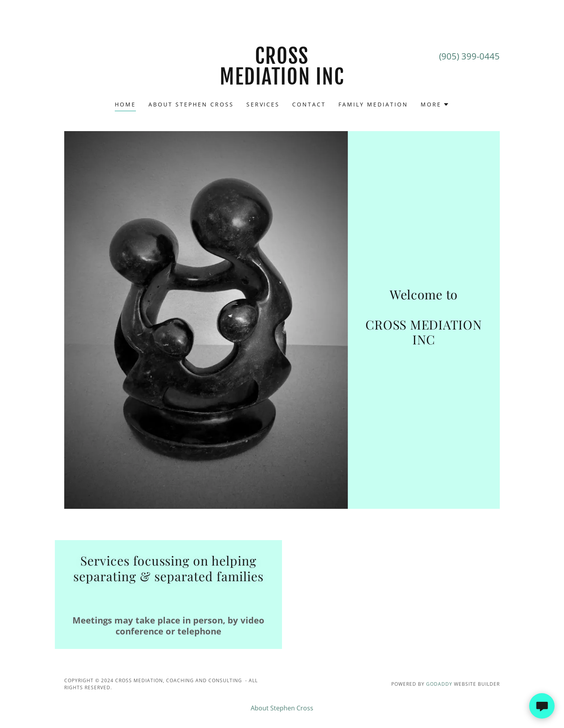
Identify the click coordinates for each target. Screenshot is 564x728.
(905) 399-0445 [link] (469, 56)
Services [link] (263, 104)
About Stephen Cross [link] (191, 104)
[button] (435, 105)
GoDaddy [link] (439, 684)
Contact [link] (309, 104)
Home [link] (125, 104)
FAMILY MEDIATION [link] (373, 104)
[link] (282, 82)
